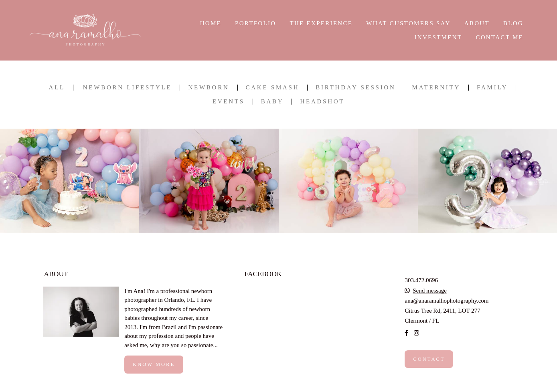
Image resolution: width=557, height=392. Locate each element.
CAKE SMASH (273, 88)
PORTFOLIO (255, 23)
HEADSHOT (322, 102)
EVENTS (229, 102)
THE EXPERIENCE (321, 23)
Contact (429, 359)
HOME (211, 23)
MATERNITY (436, 88)
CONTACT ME (499, 37)
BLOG (513, 23)
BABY (272, 102)
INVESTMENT (438, 37)
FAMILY (492, 88)
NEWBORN (209, 88)
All (57, 88)
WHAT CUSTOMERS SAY (408, 23)
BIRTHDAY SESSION (355, 88)
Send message (430, 291)
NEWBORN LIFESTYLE (128, 88)
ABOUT (477, 23)
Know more (154, 364)
